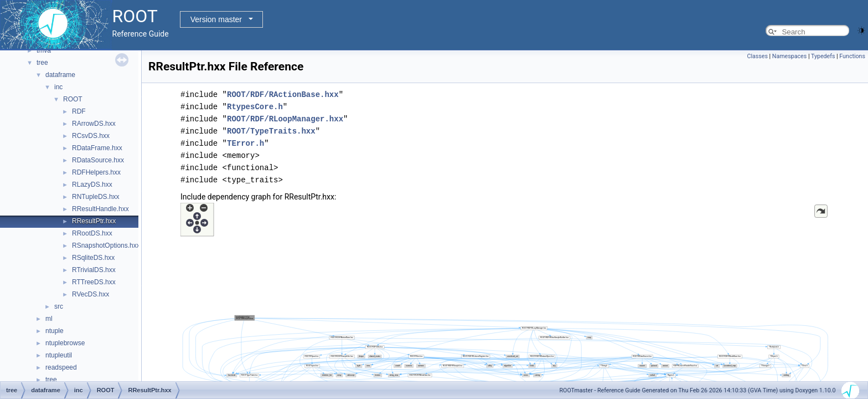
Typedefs (823, 56)
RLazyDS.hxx (92, 185)
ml (49, 319)
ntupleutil (59, 355)
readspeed (61, 367)
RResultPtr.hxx (94, 221)
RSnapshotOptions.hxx (106, 245)
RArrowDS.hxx (94, 124)
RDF (79, 111)
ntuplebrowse (65, 343)
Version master (216, 19)
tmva (44, 50)
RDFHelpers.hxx (96, 172)
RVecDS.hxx (91, 294)
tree (42, 63)
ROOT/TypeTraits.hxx (271, 131)
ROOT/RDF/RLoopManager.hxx (285, 119)
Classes (757, 56)
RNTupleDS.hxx (96, 197)
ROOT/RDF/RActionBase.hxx (283, 94)
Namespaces (789, 56)
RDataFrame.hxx (97, 148)
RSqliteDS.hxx (93, 258)
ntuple (55, 331)
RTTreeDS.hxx (94, 282)
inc (58, 87)
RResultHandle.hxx (100, 209)
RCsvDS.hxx (91, 136)
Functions (852, 56)
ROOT (73, 99)
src (59, 306)
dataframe (60, 75)
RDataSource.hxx (98, 160)
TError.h (246, 143)
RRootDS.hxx (92, 233)
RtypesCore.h (255, 107)
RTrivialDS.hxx (94, 270)
